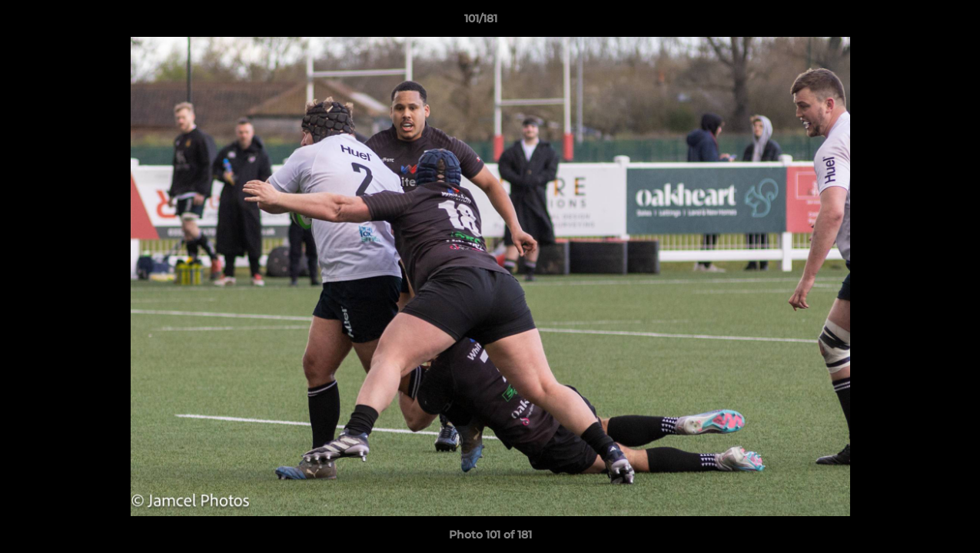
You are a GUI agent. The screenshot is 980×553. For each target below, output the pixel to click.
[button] (915, 22)
